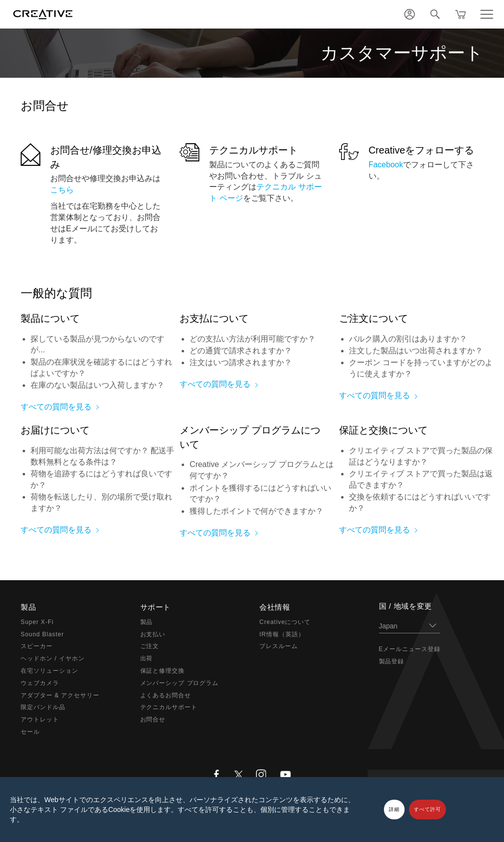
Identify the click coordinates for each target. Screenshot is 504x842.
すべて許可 (427, 809)
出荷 (147, 658)
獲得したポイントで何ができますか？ (256, 511)
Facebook (386, 165)
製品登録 (392, 661)
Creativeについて (285, 622)
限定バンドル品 (43, 707)
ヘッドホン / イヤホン (53, 658)
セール (30, 732)
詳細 (394, 809)
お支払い (153, 634)
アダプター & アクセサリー (60, 695)
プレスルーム (279, 646)
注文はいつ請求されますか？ (241, 362)
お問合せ (153, 719)
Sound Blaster (42, 634)
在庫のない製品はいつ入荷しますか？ (97, 385)
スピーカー (37, 646)
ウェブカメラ (40, 683)
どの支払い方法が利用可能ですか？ (252, 339)
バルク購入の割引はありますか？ (408, 339)
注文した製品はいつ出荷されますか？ (416, 351)
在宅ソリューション (49, 671)
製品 (147, 622)
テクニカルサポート (253, 150)
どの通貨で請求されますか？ (241, 351)
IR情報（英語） (282, 634)
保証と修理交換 (163, 671)
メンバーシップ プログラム (180, 683)
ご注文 (150, 646)
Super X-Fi (37, 622)
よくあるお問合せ (166, 695)
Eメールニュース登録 (410, 649)
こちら (62, 190)
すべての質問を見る (56, 407)
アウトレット (40, 719)
